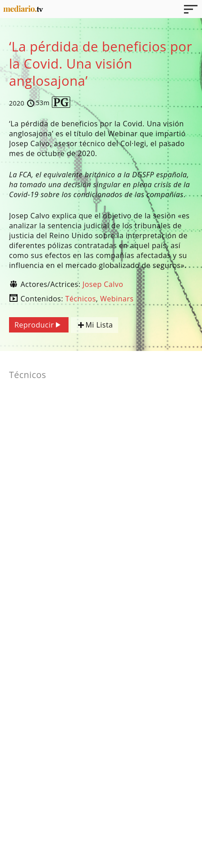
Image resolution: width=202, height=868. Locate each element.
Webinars (117, 299)
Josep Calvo (103, 284)
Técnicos (81, 299)
